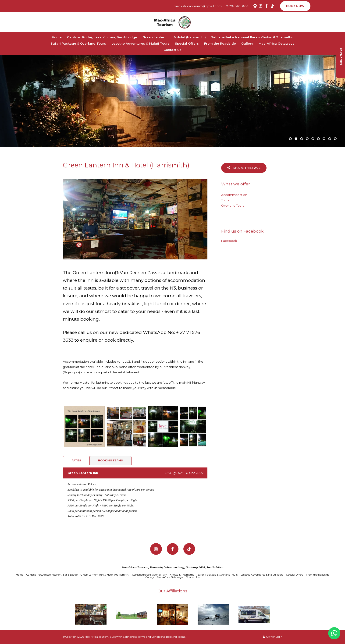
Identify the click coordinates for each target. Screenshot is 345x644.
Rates (76, 460)
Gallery (247, 43)
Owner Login (273, 637)
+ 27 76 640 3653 (236, 6)
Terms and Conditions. (152, 637)
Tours (225, 200)
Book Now (295, 6)
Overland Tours (233, 205)
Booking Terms (110, 460)
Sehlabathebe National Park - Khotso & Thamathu (252, 37)
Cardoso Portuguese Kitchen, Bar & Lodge (102, 37)
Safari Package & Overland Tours (78, 43)
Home (57, 37)
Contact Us (172, 50)
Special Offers (187, 43)
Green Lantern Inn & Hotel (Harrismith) (174, 37)
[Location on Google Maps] (255, 6)
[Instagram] (261, 6)
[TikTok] (272, 6)
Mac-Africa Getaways (276, 43)
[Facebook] (267, 6)
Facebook (229, 241)
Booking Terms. (176, 637)
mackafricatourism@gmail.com (198, 6)
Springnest (130, 637)
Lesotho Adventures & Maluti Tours (140, 43)
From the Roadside (220, 43)
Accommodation (234, 195)
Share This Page (244, 168)
